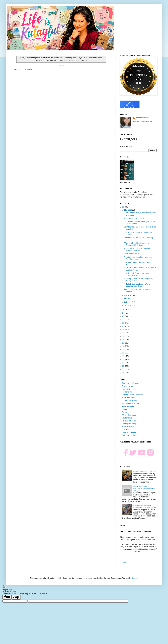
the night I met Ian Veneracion (145, 471)
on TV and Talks (128, 406)
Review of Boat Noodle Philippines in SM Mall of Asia (145, 506)
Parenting (125, 409)
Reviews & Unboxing (130, 421)
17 (124, 336)
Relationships (127, 418)
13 (124, 349)
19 (124, 330)
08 (124, 366)
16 (124, 340)
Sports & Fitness (128, 427)
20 (124, 326)
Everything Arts (127, 386)
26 (124, 207)
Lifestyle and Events (129, 401)
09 (124, 363)
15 (124, 343)
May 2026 (128, 210)
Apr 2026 (128, 296)
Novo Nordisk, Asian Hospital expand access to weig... (138, 274)
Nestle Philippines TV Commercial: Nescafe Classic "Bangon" (145, 488)
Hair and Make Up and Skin (132, 395)
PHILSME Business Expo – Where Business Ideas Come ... (137, 285)
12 (124, 353)
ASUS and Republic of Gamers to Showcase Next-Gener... (137, 244)
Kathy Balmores (142, 118)
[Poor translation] (16, 597)
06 (124, 373)
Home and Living (128, 398)
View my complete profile (143, 121)
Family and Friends (129, 389)
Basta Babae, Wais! (131, 254)
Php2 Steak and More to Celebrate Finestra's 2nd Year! (137, 249)
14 (124, 346)
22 (124, 320)
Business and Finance (130, 383)
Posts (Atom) (27, 70)
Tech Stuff (126, 430)
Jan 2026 (128, 305)
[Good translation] (7, 597)
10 (124, 360)
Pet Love (125, 412)
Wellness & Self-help (130, 435)
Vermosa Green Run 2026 (134, 218)
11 (124, 356)
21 (124, 323)
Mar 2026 (128, 299)
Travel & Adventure (129, 432)
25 (124, 310)
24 (124, 313)
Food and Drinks (128, 392)
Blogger (134, 578)
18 (124, 333)
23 (124, 316)
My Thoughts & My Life (130, 403)
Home (61, 65)
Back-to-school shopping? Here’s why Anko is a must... (138, 258)
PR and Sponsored (129, 415)
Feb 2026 (128, 302)
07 (124, 370)
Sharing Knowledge (129, 424)
